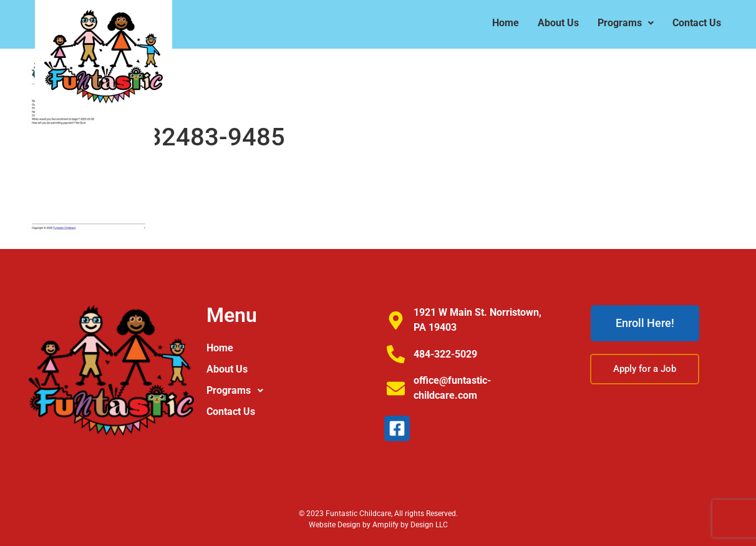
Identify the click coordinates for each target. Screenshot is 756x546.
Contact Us (697, 23)
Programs (626, 23)
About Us (558, 23)
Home (506, 23)
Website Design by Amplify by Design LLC (378, 525)
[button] (626, 23)
